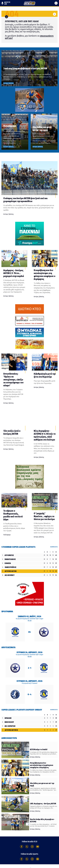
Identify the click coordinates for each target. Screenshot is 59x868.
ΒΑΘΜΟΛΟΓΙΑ (54, 547)
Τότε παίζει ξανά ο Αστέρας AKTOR (12, 432)
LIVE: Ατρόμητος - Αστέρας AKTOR (43, 804)
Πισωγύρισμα (10, 126)
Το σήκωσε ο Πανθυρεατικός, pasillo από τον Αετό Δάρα (13, 515)
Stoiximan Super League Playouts (18, 547)
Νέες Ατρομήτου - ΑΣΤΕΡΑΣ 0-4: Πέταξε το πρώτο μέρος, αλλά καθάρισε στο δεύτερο (45, 435)
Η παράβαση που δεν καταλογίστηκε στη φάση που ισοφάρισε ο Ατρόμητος (45, 275)
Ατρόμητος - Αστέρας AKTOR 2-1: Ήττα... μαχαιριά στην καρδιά (14, 273)
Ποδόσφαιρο (7, 535)
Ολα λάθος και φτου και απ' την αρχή (42, 129)
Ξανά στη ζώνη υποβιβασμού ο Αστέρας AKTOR (25, 69)
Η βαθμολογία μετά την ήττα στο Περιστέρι (45, 375)
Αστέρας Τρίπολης (9, 147)
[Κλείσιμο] (55, 14)
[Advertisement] (30, 100)
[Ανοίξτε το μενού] (56, 3)
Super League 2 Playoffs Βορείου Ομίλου (22, 710)
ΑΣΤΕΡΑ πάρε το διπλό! (39, 749)
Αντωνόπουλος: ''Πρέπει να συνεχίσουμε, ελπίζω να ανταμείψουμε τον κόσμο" (13, 380)
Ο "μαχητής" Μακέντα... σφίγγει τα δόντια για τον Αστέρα (44, 516)
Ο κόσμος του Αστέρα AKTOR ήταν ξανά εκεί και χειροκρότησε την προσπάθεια (25, 200)
